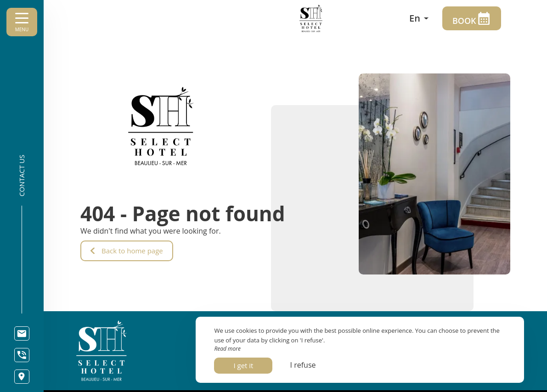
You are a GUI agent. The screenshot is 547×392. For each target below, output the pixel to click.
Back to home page (127, 251)
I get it (243, 365)
